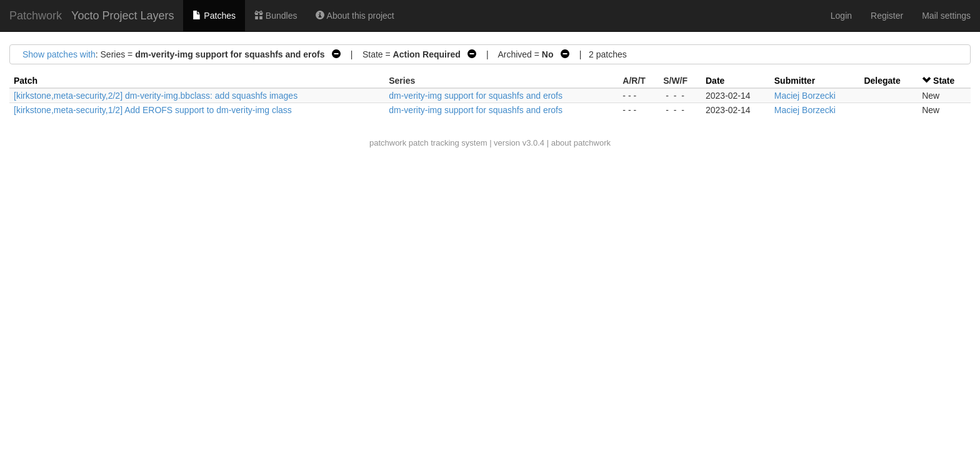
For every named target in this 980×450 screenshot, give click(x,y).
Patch (26, 81)
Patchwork (36, 16)
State (944, 81)
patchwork (388, 143)
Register (887, 16)
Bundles (276, 16)
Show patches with (59, 54)
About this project (355, 16)
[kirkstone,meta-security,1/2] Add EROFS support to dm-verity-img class (153, 110)
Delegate (882, 81)
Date (715, 81)
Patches (214, 16)
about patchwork (581, 143)
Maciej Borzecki (805, 96)
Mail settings (946, 16)
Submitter (795, 81)
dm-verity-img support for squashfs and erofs (476, 96)
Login (841, 16)
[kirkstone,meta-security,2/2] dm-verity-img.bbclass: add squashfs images (156, 96)
